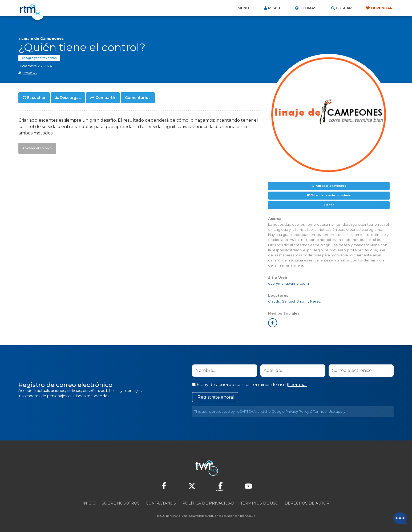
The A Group (247, 516)
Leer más (298, 385)
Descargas (70, 98)
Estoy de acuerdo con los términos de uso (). (251, 385)
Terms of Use (324, 412)
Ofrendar (382, 8)
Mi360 (274, 8)
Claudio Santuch (282, 301)
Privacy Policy (297, 412)
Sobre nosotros (121, 503)
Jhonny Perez (309, 301)
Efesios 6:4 (30, 73)
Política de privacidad (208, 503)
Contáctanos (161, 503)
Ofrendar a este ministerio (331, 195)
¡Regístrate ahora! (215, 397)
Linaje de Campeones (43, 38)
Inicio (89, 503)
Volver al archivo (38, 148)
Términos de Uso (259, 503)
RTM (212, 516)
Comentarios (138, 98)
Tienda (329, 205)
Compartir (105, 98)
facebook (273, 323)
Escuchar (36, 98)
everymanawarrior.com (288, 283)
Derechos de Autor (307, 503)
